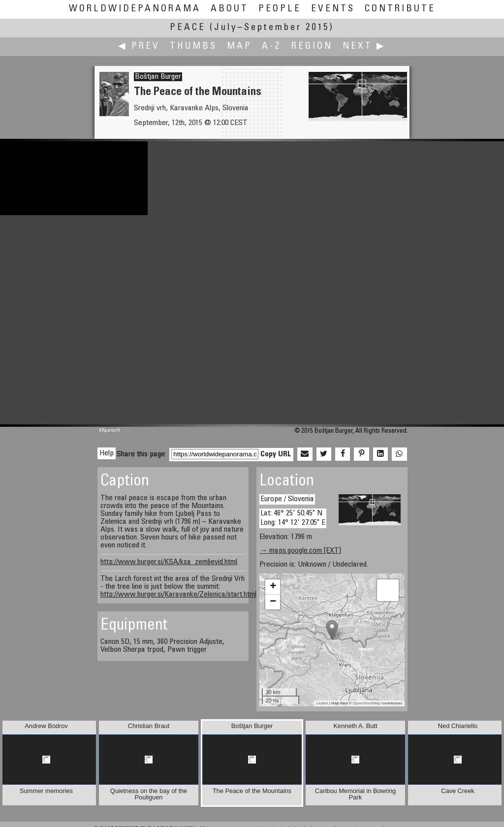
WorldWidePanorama (135, 9)
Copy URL (276, 454)
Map (239, 47)
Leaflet (322, 703)
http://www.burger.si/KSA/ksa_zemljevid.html (169, 562)
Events (333, 9)
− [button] (273, 602)
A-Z (272, 47)
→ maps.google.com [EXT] (300, 551)
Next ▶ (364, 47)
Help (107, 453)
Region (312, 47)
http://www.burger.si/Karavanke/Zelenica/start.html (178, 595)
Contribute (400, 9)
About (230, 9)
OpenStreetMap (367, 703)
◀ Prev (139, 47)
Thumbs (193, 47)
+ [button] (273, 587)
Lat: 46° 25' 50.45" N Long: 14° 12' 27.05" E (293, 518)
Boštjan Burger (158, 77)
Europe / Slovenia (287, 499)
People (280, 9)
